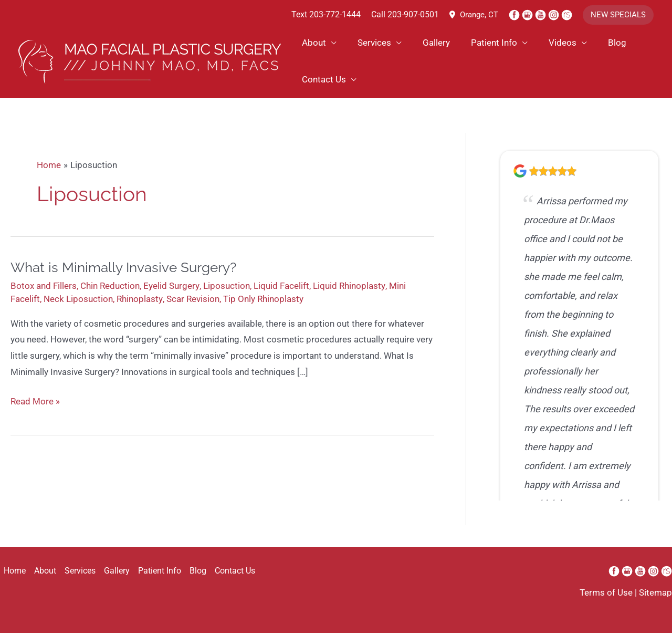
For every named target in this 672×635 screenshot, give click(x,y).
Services (365, 44)
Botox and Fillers (44, 289)
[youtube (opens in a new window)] (542, 15)
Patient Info (469, 44)
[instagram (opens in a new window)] (555, 15)
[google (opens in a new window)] (528, 15)
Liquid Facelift (281, 289)
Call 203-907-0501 (405, 15)
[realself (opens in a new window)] (567, 15)
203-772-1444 (335, 15)
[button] (618, 15)
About (312, 44)
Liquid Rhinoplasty (348, 289)
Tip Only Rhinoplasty (263, 303)
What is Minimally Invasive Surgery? (123, 271)
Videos (529, 44)
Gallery (419, 44)
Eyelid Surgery (171, 289)
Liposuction (226, 289)
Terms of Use (606, 595)
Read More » (35, 408)
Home (11, 573)
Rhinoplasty (139, 303)
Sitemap (655, 595)
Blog (576, 44)
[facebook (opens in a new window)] (515, 15)
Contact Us (322, 80)
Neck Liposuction (78, 303)
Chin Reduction (110, 289)
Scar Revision (192, 303)
